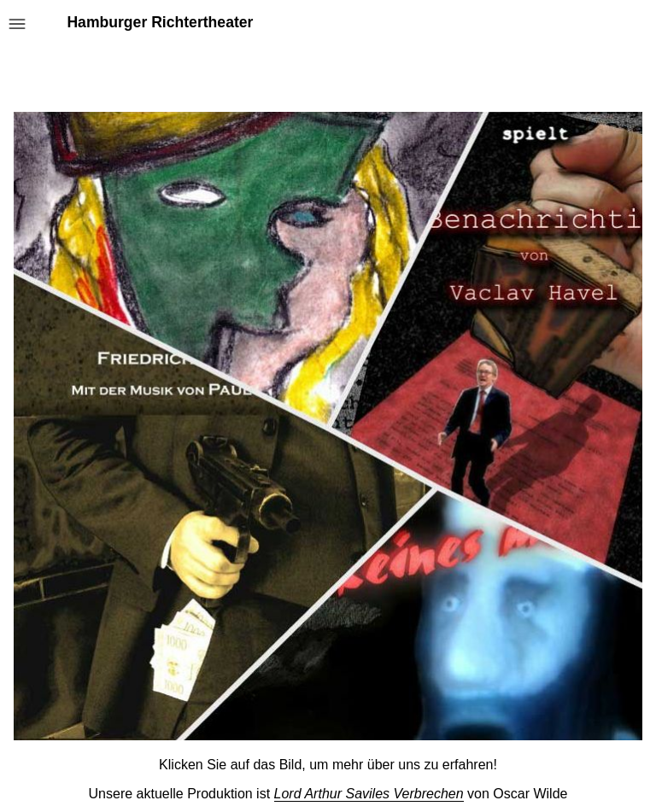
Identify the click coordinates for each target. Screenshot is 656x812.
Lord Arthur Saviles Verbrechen (369, 794)
